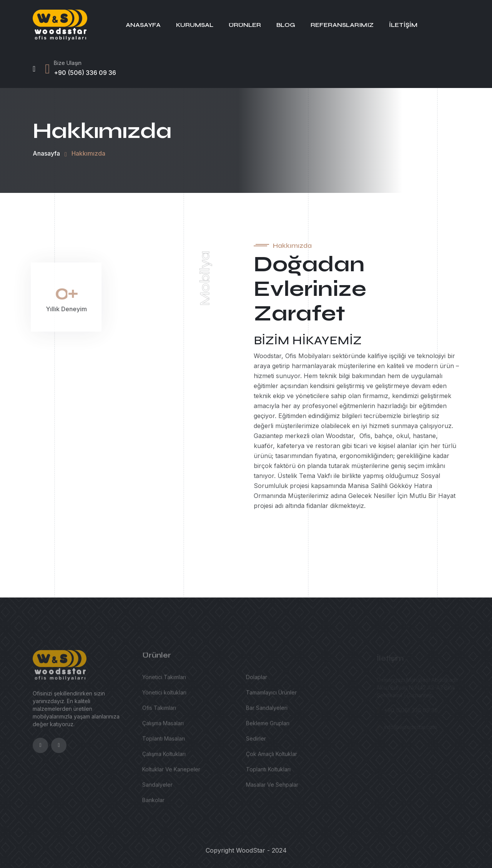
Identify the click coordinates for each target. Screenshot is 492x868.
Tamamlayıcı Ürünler (271, 696)
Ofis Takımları (159, 711)
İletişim (403, 25)
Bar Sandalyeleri (267, 711)
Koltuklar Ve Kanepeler (171, 773)
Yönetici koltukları (164, 696)
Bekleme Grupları (268, 726)
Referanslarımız (342, 25)
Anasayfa (143, 25)
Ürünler (245, 25)
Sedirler (256, 742)
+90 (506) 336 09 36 (85, 73)
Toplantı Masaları (164, 742)
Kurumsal (195, 25)
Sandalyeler (157, 788)
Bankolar (153, 803)
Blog (286, 25)
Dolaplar (257, 680)
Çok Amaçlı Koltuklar (272, 757)
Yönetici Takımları (164, 680)
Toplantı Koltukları (268, 773)
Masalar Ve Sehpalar (272, 788)
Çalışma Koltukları (164, 757)
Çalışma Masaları (163, 726)
